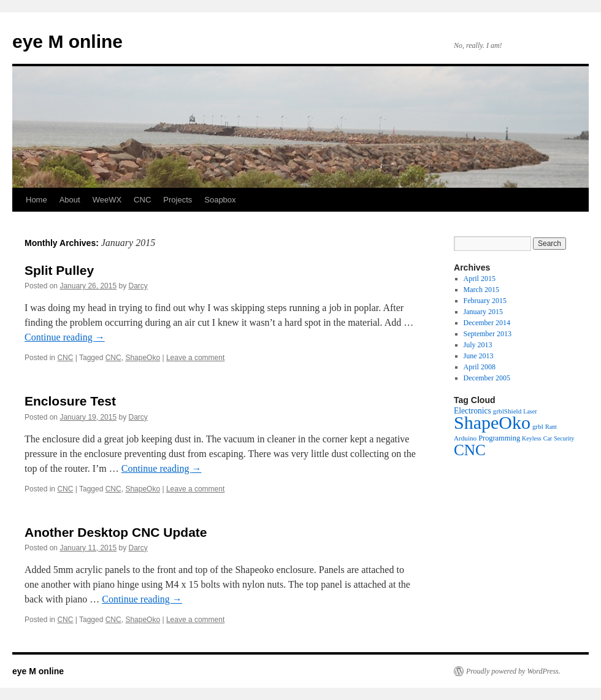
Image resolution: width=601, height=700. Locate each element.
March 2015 (481, 290)
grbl (538, 426)
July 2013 (478, 345)
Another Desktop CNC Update (116, 532)
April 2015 (480, 279)
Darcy (138, 286)
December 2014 (487, 323)
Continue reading (65, 337)
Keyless (532, 438)
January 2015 (483, 312)
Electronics (473, 411)
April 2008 (480, 367)
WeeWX (107, 200)
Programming (499, 438)
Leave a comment (195, 358)
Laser (530, 411)
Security (564, 438)
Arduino (465, 438)
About (70, 200)
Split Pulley (59, 270)
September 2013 (488, 334)
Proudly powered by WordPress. (513, 671)
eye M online (67, 41)
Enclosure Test (70, 401)
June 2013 (479, 356)
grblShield (507, 411)
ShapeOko (143, 358)
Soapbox (220, 200)
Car (548, 438)
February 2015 (485, 301)
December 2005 (487, 378)
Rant (551, 427)
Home (36, 200)
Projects (178, 200)
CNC (142, 200)
